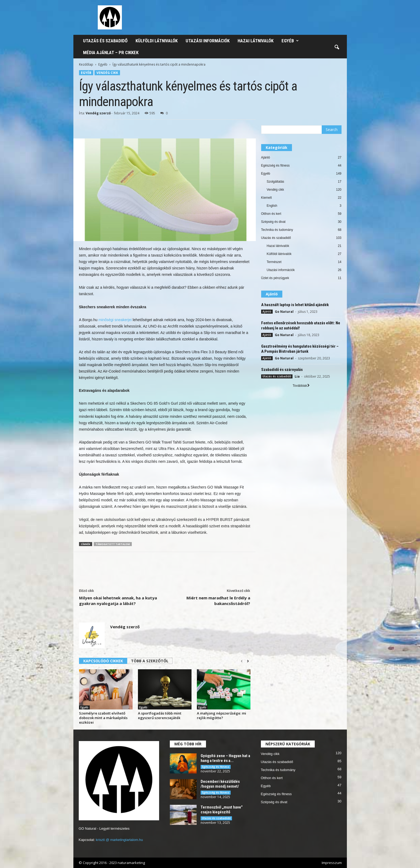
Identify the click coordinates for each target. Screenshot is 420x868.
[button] (337, 47)
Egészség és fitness (275, 166)
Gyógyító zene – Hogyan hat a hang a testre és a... (225, 758)
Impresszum (332, 863)
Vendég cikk (107, 73)
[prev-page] (242, 661)
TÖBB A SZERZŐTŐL (150, 661)
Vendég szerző (98, 113)
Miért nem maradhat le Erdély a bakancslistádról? (218, 601)
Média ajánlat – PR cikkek (111, 52)
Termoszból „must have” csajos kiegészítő (222, 810)
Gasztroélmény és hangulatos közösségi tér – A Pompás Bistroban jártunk (300, 349)
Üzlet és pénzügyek (275, 278)
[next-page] (248, 661)
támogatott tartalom (113, 544)
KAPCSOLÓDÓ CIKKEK (103, 661)
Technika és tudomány (277, 230)
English (272, 206)
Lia (297, 376)
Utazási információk (208, 41)
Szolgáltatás (275, 182)
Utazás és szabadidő (105, 41)
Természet (274, 262)
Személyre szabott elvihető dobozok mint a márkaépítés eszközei (103, 718)
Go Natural (284, 312)
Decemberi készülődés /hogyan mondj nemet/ (220, 784)
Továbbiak (301, 386)
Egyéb (290, 41)
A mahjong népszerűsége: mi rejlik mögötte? (222, 715)
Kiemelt (267, 198)
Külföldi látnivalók (157, 41)
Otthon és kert (271, 214)
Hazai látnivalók (256, 41)
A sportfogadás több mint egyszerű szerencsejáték (160, 715)
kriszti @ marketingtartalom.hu (119, 840)
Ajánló (266, 157)
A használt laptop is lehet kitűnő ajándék (295, 305)
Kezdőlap (86, 64)
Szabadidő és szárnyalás (282, 370)
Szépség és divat (273, 222)
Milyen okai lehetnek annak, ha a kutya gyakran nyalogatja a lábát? (118, 601)
